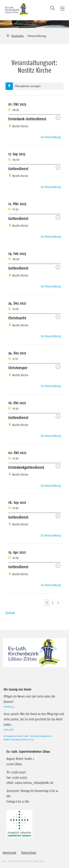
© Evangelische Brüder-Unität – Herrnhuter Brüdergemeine (28, 736)
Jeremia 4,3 (9, 707)
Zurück (10, 612)
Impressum (9, 853)
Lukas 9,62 (9, 729)
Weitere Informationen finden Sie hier (19, 740)
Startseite (17, 36)
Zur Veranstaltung (51, 137)
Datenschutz (29, 853)
